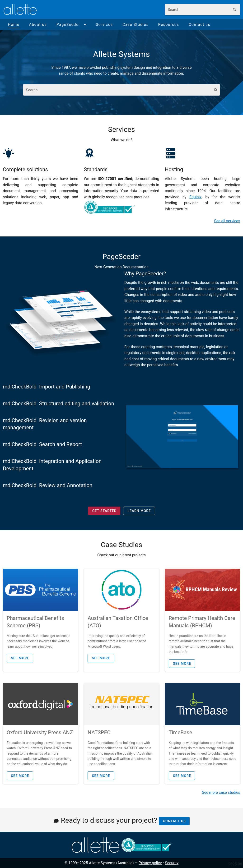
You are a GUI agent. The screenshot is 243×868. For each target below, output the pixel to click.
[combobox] (197, 9)
